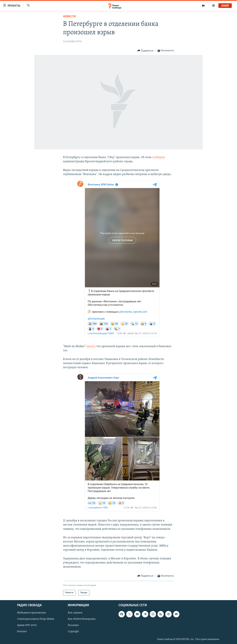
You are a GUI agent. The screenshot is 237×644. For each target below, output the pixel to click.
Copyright (73, 632)
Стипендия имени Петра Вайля (36, 619)
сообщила (158, 157)
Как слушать (75, 613)
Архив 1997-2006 (27, 625)
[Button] (145, 51)
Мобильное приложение (32, 613)
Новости (69, 17)
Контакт (22, 632)
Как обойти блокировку (82, 619)
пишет (91, 346)
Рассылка (73, 625)
